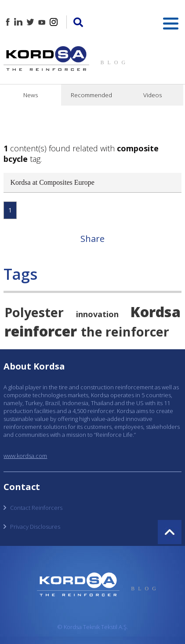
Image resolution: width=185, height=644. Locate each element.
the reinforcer (125, 331)
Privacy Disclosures (35, 527)
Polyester (34, 312)
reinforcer (41, 331)
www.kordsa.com (25, 456)
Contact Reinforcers (36, 508)
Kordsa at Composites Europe (52, 182)
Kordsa (156, 311)
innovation (97, 314)
